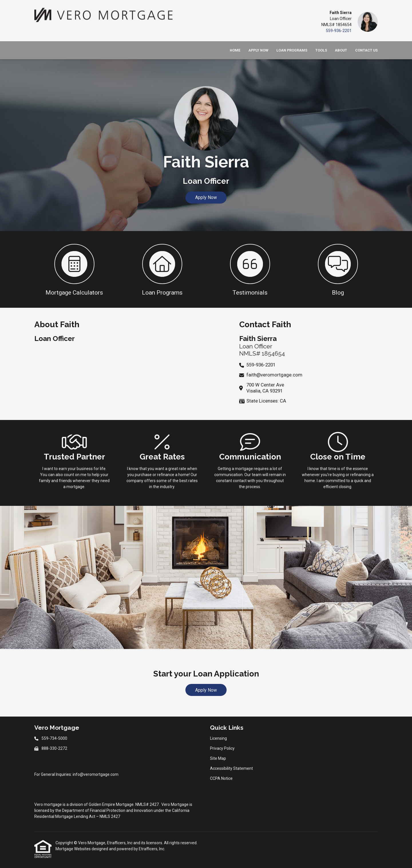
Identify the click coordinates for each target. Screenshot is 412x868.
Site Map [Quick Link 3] (218, 758)
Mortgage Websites (74, 849)
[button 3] (250, 269)
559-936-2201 (339, 31)
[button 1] (74, 269)
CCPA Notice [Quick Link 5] (221, 778)
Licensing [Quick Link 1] (218, 738)
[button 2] (162, 269)
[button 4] (338, 269)
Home (235, 50)
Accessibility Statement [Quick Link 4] (231, 768)
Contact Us (366, 50)
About (341, 50)
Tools (321, 50)
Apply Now (258, 50)
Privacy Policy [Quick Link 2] (222, 748)
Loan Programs (292, 50)
